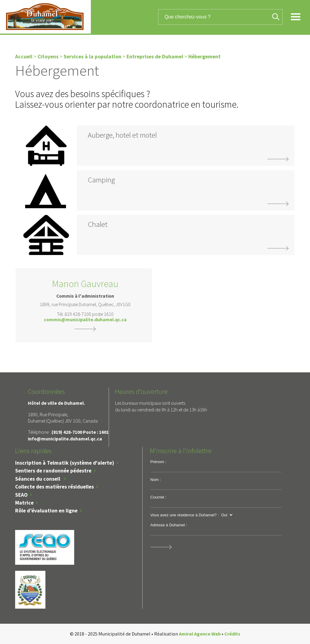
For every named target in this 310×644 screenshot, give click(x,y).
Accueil (24, 57)
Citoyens (48, 57)
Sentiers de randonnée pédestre (53, 471)
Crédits (232, 634)
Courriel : (158, 497)
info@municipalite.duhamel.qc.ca (65, 439)
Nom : (156, 480)
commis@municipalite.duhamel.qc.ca (85, 320)
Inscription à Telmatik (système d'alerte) (65, 463)
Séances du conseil (38, 479)
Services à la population (92, 57)
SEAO (21, 495)
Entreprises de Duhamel (155, 57)
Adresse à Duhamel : (169, 525)
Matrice (24, 503)
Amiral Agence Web (200, 634)
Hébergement (204, 57)
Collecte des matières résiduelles (54, 487)
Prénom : (158, 462)
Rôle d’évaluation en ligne (46, 511)
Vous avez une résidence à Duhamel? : (185, 515)
